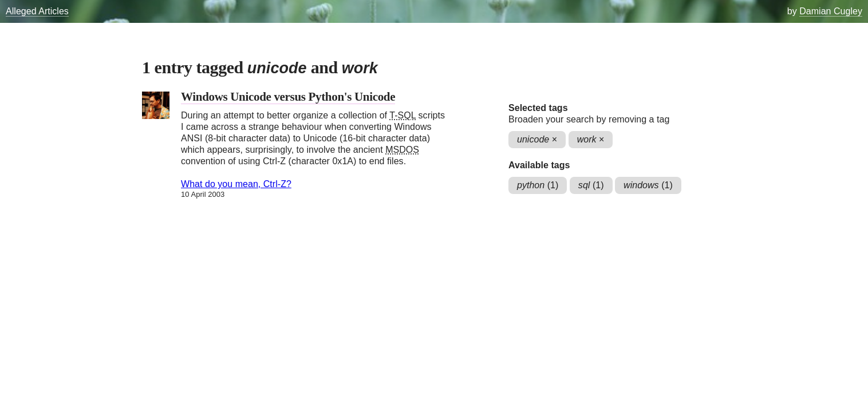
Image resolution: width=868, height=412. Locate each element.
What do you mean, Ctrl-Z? (236, 184)
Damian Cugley (831, 11)
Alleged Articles (37, 11)
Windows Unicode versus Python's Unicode (288, 97)
